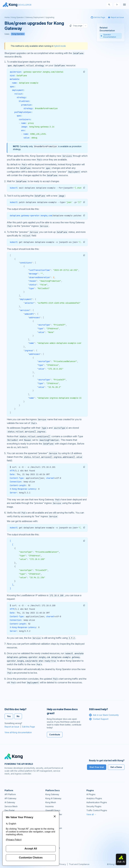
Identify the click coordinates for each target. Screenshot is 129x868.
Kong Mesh (51, 802)
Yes (9, 716)
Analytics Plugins (94, 798)
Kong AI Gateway (53, 798)
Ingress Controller (54, 814)
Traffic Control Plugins (97, 810)
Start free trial (97, 767)
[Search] (109, 5)
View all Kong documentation (18, 732)
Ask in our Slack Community (104, 715)
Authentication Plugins (97, 802)
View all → (91, 814)
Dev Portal (9, 810)
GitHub (49, 832)
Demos (49, 836)
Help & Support (53, 848)
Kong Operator (18, 17)
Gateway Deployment (35, 17)
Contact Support (99, 719)
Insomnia (49, 806)
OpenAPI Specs (53, 810)
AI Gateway (10, 802)
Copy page (76, 26)
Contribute (55, 735)
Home (7, 17)
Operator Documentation (108, 36)
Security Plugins (94, 806)
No (18, 716)
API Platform (10, 794)
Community (51, 824)
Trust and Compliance (79, 864)
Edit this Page (29, 727)
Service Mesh (11, 806)
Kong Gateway (52, 794)
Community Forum (54, 828)
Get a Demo (116, 767)
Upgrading (50, 17)
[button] (84, 72)
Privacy (62, 864)
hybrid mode (60, 46)
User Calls (50, 840)
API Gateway (10, 798)
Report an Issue (12, 727)
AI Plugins (91, 794)
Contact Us (51, 852)
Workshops (51, 844)
